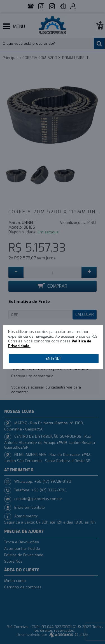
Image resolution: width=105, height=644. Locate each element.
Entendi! (53, 358)
